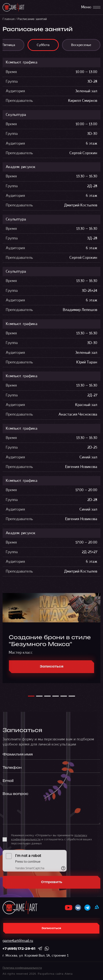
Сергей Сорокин (83, 153)
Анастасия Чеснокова (78, 414)
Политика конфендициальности (22, 968)
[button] (31, 698)
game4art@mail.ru (18, 941)
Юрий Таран (87, 362)
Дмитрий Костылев (81, 205)
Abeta (69, 974)
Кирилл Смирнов (83, 101)
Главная (9, 19)
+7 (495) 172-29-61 (19, 949)
